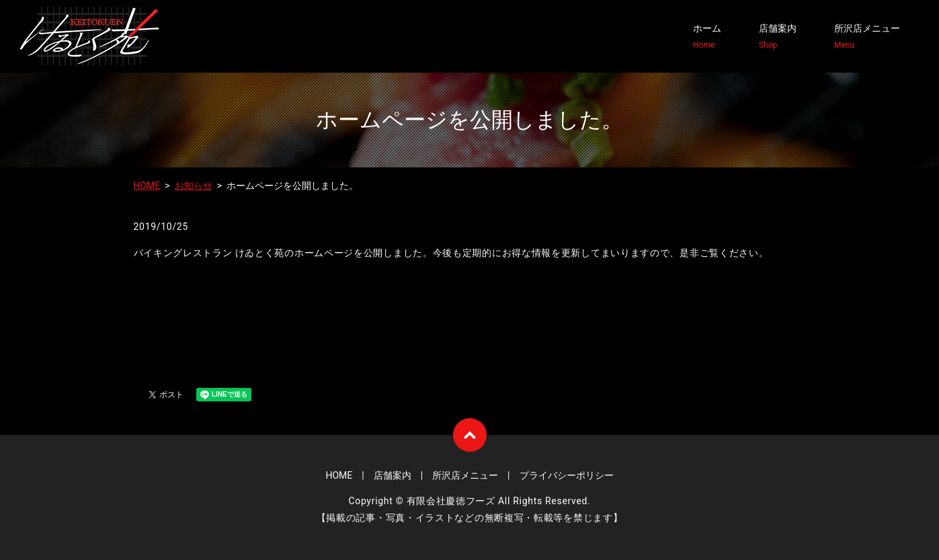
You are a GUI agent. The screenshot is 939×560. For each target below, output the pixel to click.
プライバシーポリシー (567, 475)
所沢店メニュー (867, 37)
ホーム (707, 37)
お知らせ (194, 186)
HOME (147, 186)
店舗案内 (778, 37)
